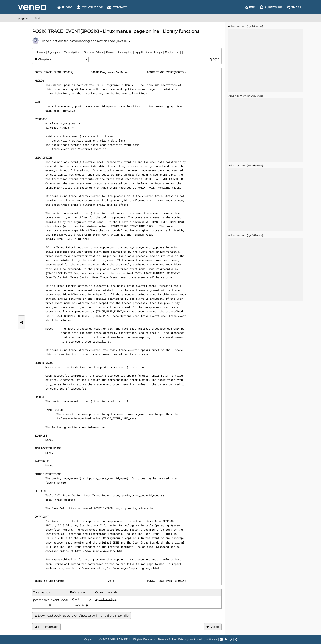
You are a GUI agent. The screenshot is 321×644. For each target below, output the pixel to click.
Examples (125, 52)
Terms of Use (167, 639)
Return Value (93, 52)
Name (40, 52)
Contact (117, 7)
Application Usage (148, 52)
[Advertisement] (266, 60)
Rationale (172, 52)
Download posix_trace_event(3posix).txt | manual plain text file (82, 616)
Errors (110, 52)
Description (72, 52)
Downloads (90, 7)
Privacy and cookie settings (198, 639)
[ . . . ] (185, 52)
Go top (213, 627)
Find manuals (46, 627)
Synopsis (54, 52)
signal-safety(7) (106, 599)
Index (64, 7)
